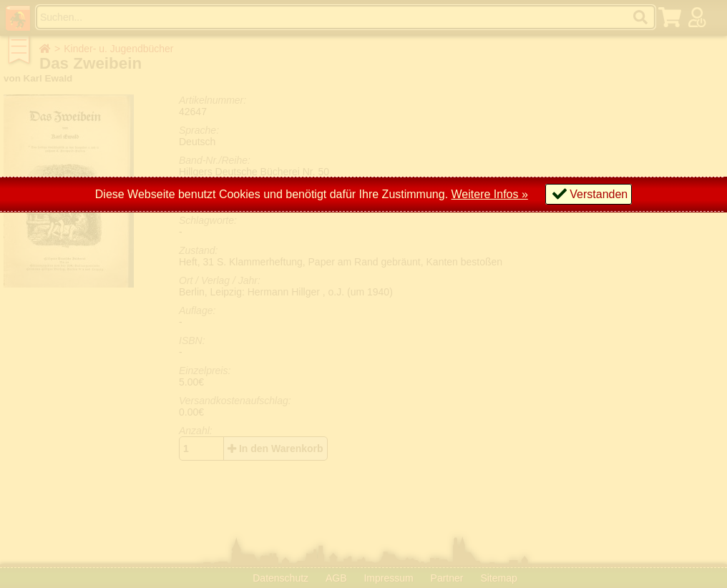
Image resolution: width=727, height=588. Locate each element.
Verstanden (599, 194)
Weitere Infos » (490, 194)
